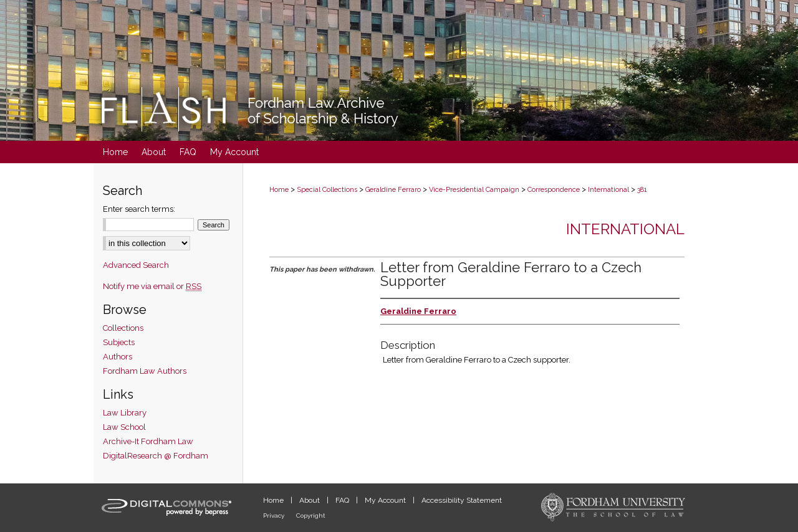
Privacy (275, 515)
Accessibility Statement (462, 500)
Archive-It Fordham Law (148, 441)
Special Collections (327, 190)
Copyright (311, 515)
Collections (123, 328)
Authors (118, 357)
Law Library (125, 413)
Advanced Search (136, 265)
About (310, 500)
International (608, 190)
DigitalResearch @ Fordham (156, 456)
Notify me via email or (152, 286)
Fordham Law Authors (145, 371)
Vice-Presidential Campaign (474, 190)
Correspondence (554, 190)
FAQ (343, 500)
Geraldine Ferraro (393, 190)
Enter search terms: (139, 209)
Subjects (119, 342)
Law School (124, 427)
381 (642, 190)
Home (279, 190)
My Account (386, 500)
